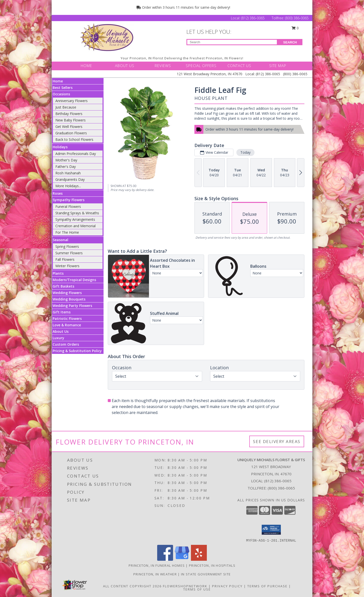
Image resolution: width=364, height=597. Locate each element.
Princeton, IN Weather (155, 574)
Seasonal (60, 240)
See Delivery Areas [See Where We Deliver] (277, 441)
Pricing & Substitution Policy (77, 351)
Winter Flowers (67, 266)
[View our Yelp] (199, 559)
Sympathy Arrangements (75, 219)
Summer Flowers (69, 253)
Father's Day (66, 167)
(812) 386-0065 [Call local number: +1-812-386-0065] (278, 481)
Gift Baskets (63, 286)
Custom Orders (66, 344)
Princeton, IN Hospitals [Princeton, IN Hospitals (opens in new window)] (212, 565)
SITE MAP (278, 66)
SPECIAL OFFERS (201, 66)
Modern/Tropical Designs (74, 280)
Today (245, 152)
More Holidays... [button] (68, 186)
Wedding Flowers (67, 293)
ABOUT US (125, 66)
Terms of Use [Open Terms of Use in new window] (197, 589)
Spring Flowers (67, 246)
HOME (86, 66)
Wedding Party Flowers (72, 306)
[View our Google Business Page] (182, 559)
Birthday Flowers (69, 114)
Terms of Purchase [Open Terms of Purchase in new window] (267, 586)
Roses (58, 193)
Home (58, 81)
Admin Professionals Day (76, 154)
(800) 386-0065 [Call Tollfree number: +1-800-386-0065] (297, 18)
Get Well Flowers (69, 127)
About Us (61, 331)
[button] (271, 530)
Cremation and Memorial (75, 226)
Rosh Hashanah (68, 173)
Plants (58, 273)
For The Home (67, 232)
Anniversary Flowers (72, 101)
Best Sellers (63, 88)
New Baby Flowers (71, 120)
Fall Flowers (65, 259)
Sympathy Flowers (69, 200)
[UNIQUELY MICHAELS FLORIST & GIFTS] (107, 37)
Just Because (66, 107)
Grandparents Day (70, 179)
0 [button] (295, 28)
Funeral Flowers (68, 206)
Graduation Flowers (71, 133)
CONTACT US (239, 66)
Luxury (58, 338)
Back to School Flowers (74, 139)
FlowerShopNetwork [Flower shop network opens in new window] (185, 586)
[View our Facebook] (165, 559)
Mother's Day (66, 160)
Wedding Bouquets (69, 299)
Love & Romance (67, 325)
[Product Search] (232, 42)
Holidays (60, 147)
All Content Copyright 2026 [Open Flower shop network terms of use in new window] (132, 586)
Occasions (61, 94)
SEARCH (290, 42)
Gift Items (62, 312)
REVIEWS (163, 66)
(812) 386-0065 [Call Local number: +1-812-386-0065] (253, 18)
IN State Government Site (206, 574)
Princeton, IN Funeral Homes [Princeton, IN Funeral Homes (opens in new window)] (157, 565)
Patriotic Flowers (67, 318)
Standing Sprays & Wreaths (77, 213)
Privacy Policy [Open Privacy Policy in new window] (227, 586)
